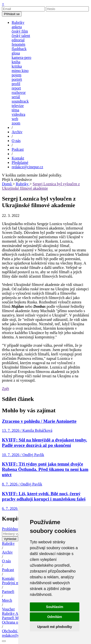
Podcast (8, 570)
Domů (7, 184)
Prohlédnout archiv (17, 529)
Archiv (7, 552)
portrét (17, 79)
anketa (17, 27)
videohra (18, 114)
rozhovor (19, 93)
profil (16, 84)
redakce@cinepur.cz (27, 167)
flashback (19, 49)
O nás (6, 561)
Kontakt (8, 578)
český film (20, 31)
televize (18, 106)
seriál (16, 97)
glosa (16, 53)
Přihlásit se (12, 14)
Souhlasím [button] (55, 607)
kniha (16, 62)
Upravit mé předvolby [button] (54, 627)
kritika (17, 66)
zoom (16, 123)
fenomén (18, 44)
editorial (18, 40)
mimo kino (20, 71)
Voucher (8, 609)
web (15, 119)
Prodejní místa (13, 583)
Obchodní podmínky (18, 631)
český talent (21, 36)
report (16, 88)
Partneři (8, 592)
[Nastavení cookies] (4, 641)
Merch (7, 600)
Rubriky (23, 184)
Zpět (5, 389)
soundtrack (20, 101)
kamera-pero (21, 57)
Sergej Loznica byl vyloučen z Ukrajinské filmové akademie (41, 186)
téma (15, 110)
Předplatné (20, 163)
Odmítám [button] (55, 617)
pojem (17, 75)
